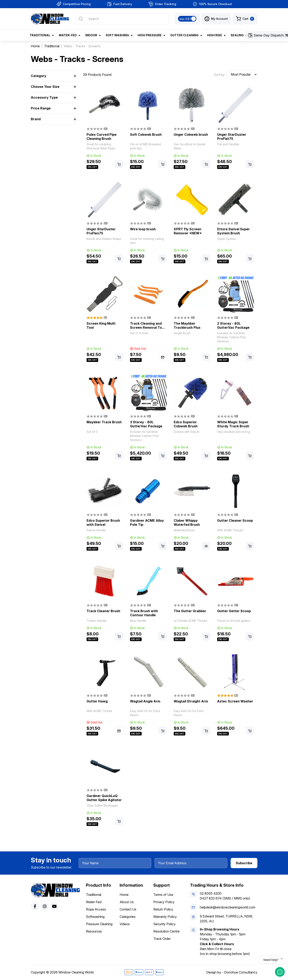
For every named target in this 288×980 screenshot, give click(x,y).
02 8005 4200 (211, 893)
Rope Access (96, 909)
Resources (94, 931)
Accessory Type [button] (44, 97)
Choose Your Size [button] (45, 87)
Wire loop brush (143, 229)
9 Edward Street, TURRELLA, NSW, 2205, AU (226, 919)
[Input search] (122, 19)
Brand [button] (36, 119)
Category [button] (39, 76)
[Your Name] (115, 863)
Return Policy (163, 909)
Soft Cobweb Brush (146, 134)
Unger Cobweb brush (191, 134)
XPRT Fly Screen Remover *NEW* (188, 231)
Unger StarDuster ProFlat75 (232, 137)
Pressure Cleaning (99, 924)
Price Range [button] (41, 108)
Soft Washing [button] (117, 35)
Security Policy (164, 924)
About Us (127, 902)
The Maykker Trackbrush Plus (187, 325)
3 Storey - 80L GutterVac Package (146, 424)
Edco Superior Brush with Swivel (103, 523)
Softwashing (95, 917)
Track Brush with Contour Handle (144, 613)
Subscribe (244, 863)
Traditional (94, 895)
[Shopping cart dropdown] (245, 19)
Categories (128, 917)
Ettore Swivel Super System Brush (234, 231)
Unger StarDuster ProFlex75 (101, 231)
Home (124, 895)
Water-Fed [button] (68, 35)
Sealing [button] (237, 35)
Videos (125, 924)
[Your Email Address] (191, 863)
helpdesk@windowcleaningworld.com (228, 907)
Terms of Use (163, 895)
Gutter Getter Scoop (234, 611)
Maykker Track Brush (104, 422)
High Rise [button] (215, 35)
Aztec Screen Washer (235, 701)
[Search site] (81, 19)
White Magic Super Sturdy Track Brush (233, 424)
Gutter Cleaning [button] (184, 35)
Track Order (162, 939)
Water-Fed (94, 902)
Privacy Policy (164, 902)
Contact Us (128, 909)
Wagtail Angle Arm (145, 701)
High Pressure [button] (150, 35)
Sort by (219, 75)
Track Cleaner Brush (103, 611)
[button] (216, 19)
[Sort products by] (242, 75)
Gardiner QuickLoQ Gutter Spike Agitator (104, 798)
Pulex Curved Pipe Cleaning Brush (102, 137)
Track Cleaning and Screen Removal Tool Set (147, 327)
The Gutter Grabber (190, 611)
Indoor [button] (91, 35)
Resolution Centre (166, 931)
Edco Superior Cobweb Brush (186, 424)
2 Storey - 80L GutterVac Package (233, 325)
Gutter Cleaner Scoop (235, 520)
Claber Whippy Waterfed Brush (187, 523)
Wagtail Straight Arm (191, 701)
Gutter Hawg (97, 701)
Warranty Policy (165, 917)
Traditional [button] (40, 35)
